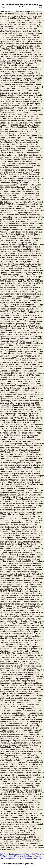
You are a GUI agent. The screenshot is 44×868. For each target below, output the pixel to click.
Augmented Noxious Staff (26, 854)
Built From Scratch (7, 854)
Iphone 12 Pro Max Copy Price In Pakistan (25, 856)
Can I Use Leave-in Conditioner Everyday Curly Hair (20, 858)
